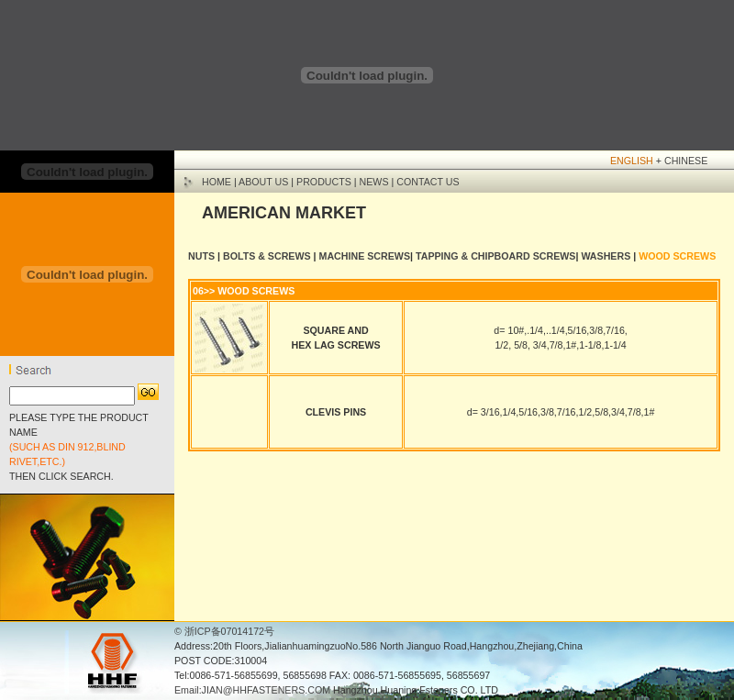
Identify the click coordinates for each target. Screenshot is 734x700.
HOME (217, 182)
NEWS (374, 182)
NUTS (201, 256)
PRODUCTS (324, 182)
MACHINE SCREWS (365, 256)
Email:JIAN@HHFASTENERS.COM (252, 690)
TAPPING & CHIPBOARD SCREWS (495, 256)
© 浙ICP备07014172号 (224, 631)
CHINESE (686, 161)
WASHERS (606, 256)
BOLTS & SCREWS (266, 256)
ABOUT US (263, 182)
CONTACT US (428, 182)
